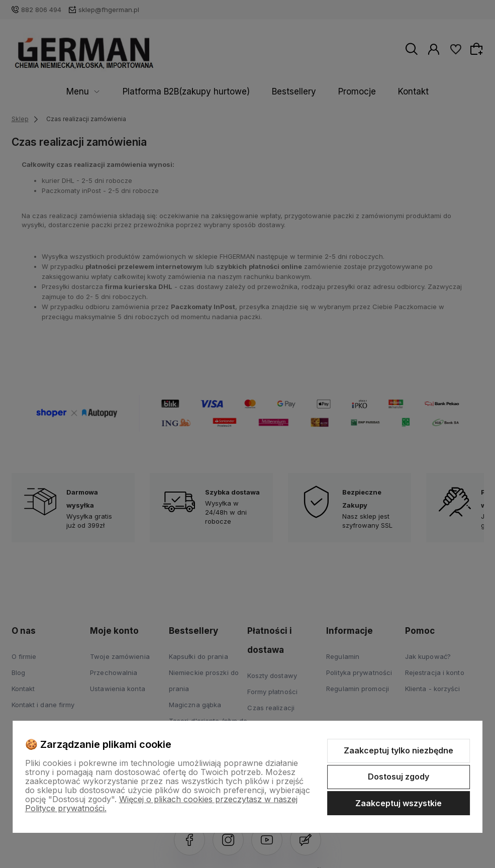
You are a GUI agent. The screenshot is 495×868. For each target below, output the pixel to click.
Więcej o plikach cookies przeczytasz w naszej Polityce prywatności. (161, 804)
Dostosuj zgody (399, 777)
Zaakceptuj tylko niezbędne (399, 750)
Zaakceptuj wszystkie (399, 803)
